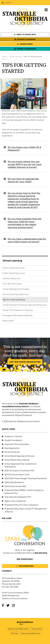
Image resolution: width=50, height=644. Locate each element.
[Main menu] (46, 10)
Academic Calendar (13, 436)
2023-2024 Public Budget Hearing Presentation (26, 478)
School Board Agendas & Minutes (19, 456)
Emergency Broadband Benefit (18, 315)
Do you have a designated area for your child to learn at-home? (27, 240)
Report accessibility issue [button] (31, 633)
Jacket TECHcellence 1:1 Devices (18, 310)
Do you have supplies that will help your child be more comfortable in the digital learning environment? (24, 223)
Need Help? (8, 321)
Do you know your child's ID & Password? (24, 149)
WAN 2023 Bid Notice (14, 482)
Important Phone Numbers (17, 444)
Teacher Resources (12, 278)
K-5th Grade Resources (14, 268)
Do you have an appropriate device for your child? (23, 180)
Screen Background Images (16, 289)
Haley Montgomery (11, 596)
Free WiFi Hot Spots (12, 284)
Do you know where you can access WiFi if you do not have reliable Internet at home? (25, 164)
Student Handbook (13, 440)
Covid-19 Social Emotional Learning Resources (25, 305)
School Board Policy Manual (17, 460)
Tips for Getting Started (14, 300)
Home (4, 57)
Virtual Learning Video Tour (20, 295)
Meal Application (12, 448)
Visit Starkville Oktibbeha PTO (18, 497)
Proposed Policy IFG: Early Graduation (21, 505)
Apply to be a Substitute (15, 501)
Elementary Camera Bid (15, 486)
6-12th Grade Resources (14, 273)
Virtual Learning (15, 57)
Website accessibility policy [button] (18, 629)
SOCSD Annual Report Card (17, 475)
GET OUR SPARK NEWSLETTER (25, 362)
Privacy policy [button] (37, 629)
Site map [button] (14, 633)
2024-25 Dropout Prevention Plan (19, 471)
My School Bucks (12, 452)
